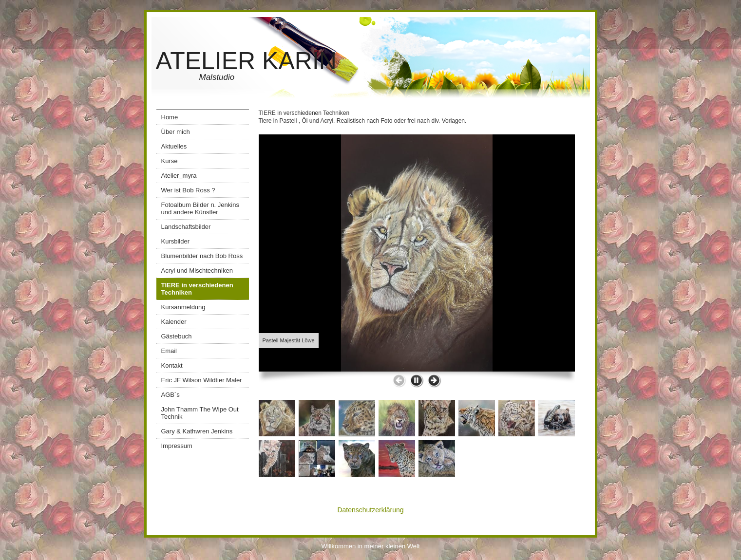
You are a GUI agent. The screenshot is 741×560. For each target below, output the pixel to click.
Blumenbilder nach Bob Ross (202, 256)
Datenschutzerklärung (370, 510)
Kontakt (172, 365)
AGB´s (171, 395)
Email (169, 351)
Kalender (174, 322)
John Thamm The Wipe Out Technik (200, 413)
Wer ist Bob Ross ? (188, 190)
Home (170, 117)
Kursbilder (176, 241)
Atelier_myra (179, 176)
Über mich (176, 132)
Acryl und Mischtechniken (197, 271)
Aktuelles (174, 146)
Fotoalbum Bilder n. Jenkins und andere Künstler (200, 208)
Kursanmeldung (183, 307)
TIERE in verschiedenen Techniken (197, 289)
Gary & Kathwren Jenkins (197, 431)
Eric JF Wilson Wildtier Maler (202, 380)
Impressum (177, 446)
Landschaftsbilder (186, 227)
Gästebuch (177, 336)
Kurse (170, 161)
